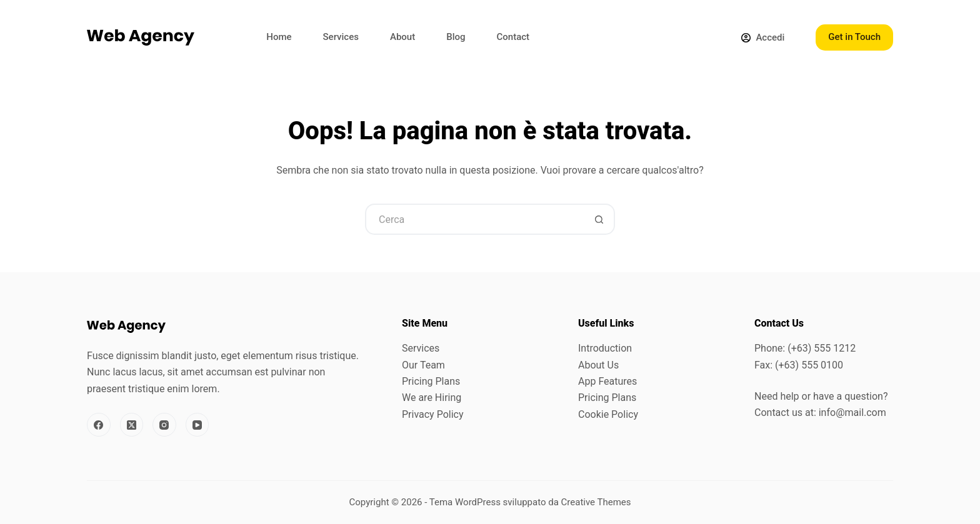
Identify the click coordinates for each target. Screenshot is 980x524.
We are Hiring (432, 398)
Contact (513, 37)
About (402, 37)
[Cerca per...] (474, 219)
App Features (607, 381)
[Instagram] (164, 425)
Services (341, 37)
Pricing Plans (431, 381)
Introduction (605, 348)
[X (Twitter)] (132, 425)
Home (279, 37)
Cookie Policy (608, 414)
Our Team (423, 365)
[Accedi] (763, 38)
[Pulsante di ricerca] (599, 219)
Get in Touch (854, 37)
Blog (456, 37)
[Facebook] (99, 425)
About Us (598, 365)
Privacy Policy (433, 414)
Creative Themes (596, 502)
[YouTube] (197, 425)
